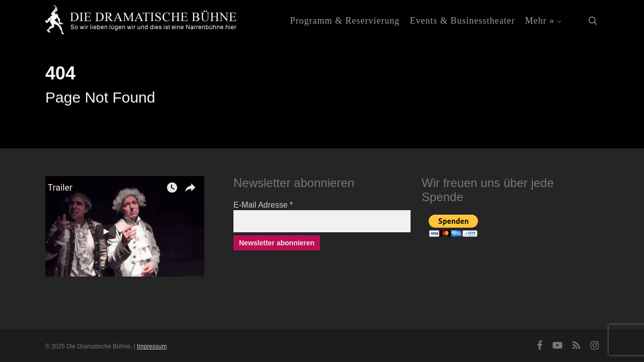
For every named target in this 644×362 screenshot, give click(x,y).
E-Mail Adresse (263, 205)
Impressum (152, 346)
